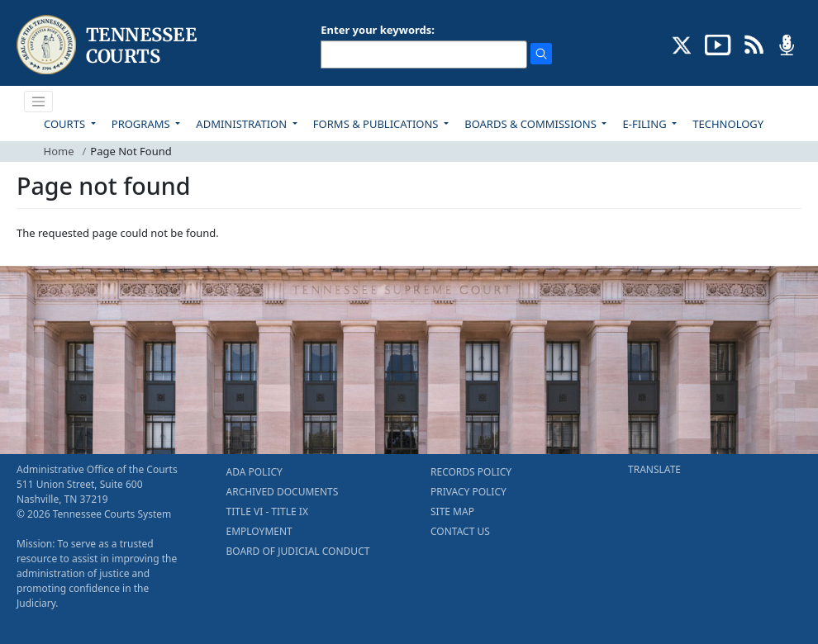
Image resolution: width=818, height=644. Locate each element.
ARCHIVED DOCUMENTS (283, 492)
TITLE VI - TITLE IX (267, 511)
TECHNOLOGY (728, 124)
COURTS (66, 124)
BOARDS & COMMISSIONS (532, 124)
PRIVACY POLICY (468, 492)
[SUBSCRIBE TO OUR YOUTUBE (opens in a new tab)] (718, 44)
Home (59, 151)
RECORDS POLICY (471, 472)
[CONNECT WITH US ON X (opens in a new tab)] (682, 44)
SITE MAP (452, 511)
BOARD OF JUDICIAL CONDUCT (298, 551)
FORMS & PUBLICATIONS (377, 124)
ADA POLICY (254, 472)
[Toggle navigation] (39, 102)
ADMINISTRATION (243, 124)
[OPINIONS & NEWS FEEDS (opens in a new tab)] (754, 44)
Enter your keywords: (378, 30)
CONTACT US (460, 531)
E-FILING (646, 124)
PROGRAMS (142, 124)
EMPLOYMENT (259, 531)
